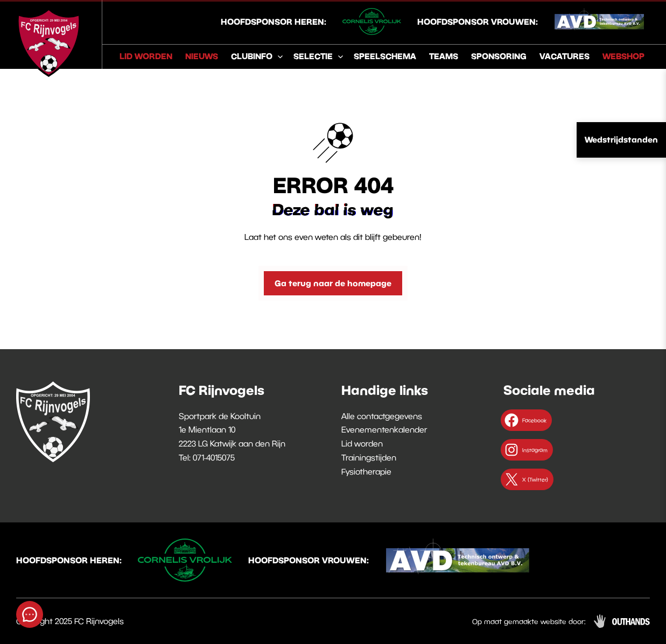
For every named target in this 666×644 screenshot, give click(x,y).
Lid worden (146, 56)
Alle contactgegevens (382, 416)
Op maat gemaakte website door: (529, 621)
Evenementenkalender (384, 429)
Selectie (313, 56)
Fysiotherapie (366, 471)
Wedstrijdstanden (621, 139)
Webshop (623, 56)
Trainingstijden (369, 457)
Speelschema (385, 56)
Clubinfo (252, 56)
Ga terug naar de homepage (333, 283)
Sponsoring (499, 56)
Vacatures (565, 56)
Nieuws (202, 56)
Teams (444, 56)
